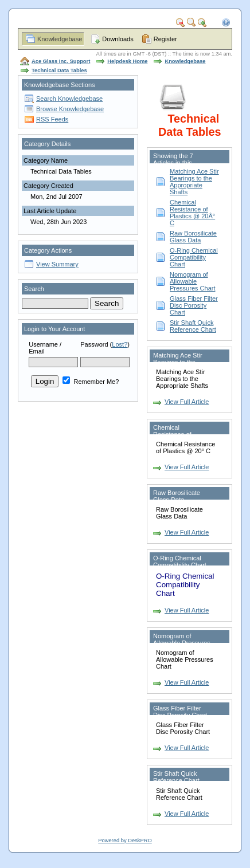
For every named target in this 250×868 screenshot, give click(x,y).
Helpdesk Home (127, 61)
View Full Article (187, 402)
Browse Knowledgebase (70, 109)
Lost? (120, 344)
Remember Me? (91, 382)
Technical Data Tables (59, 70)
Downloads (118, 39)
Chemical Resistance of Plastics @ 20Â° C (192, 213)
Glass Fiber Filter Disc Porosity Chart (194, 305)
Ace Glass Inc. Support (61, 61)
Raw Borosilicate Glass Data (193, 237)
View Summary (57, 264)
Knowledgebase (60, 39)
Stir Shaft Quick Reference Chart (193, 326)
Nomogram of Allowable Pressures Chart (192, 281)
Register (165, 39)
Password (94, 344)
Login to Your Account (54, 329)
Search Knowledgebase (69, 99)
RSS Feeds (52, 119)
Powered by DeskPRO (125, 840)
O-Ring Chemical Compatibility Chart (194, 257)
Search (34, 289)
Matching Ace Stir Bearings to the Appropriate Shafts (194, 182)
